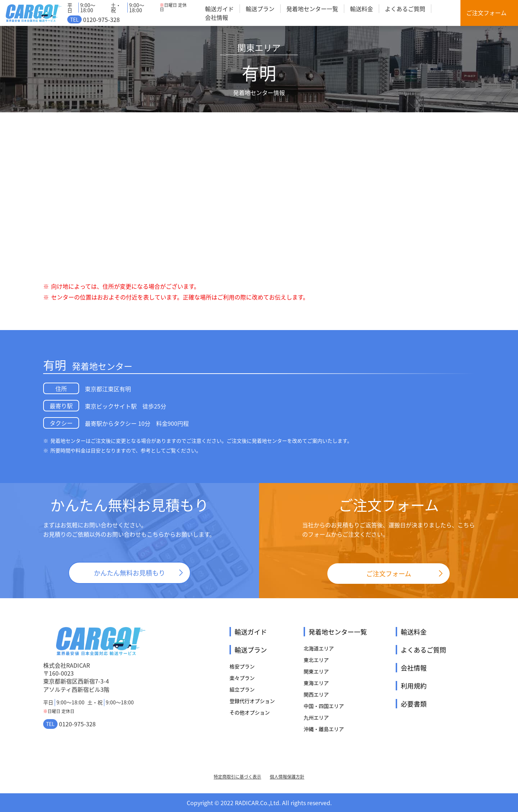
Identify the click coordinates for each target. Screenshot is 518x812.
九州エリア (316, 717)
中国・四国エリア (324, 706)
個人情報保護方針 (287, 777)
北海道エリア (319, 648)
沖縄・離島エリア (324, 729)
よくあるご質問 (405, 9)
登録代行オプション (252, 701)
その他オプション (250, 712)
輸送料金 (362, 9)
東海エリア (316, 683)
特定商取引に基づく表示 (237, 777)
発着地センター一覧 (312, 9)
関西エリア (316, 694)
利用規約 (414, 686)
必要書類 (414, 704)
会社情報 (217, 17)
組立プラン (242, 689)
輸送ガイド (219, 9)
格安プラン (242, 666)
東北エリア (316, 660)
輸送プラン (260, 9)
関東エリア (316, 671)
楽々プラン (242, 678)
